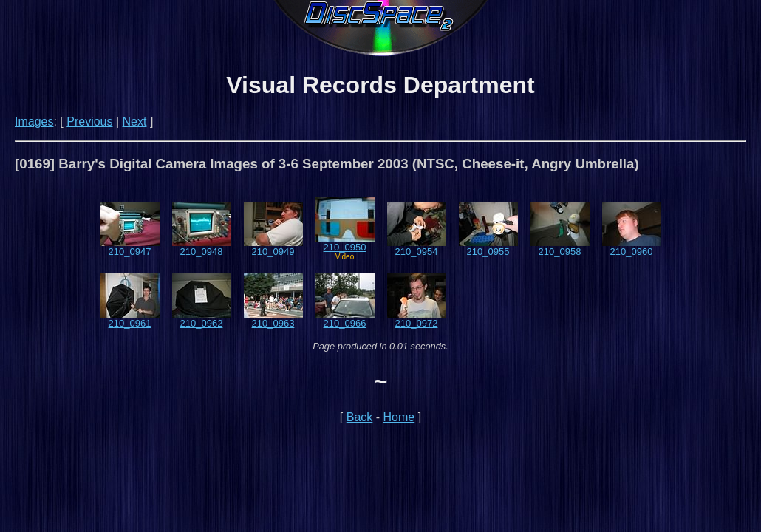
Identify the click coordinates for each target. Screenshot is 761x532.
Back (360, 417)
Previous (89, 122)
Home (399, 417)
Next (135, 122)
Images (34, 122)
